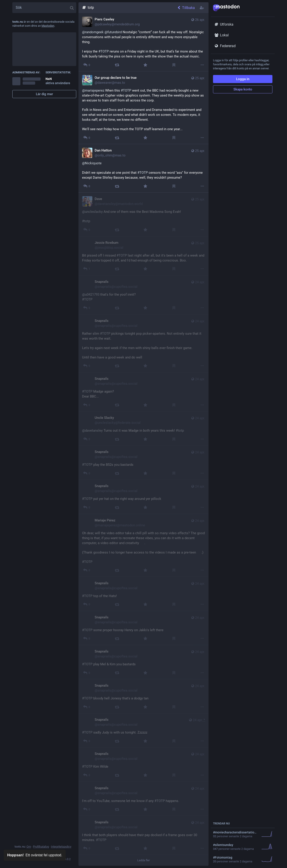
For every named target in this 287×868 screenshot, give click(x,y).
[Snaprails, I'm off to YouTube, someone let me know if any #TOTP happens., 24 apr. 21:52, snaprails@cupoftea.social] (143, 799)
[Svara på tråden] (87, 65)
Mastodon (48, 26)
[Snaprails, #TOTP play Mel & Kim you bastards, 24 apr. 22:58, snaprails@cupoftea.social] (143, 662)
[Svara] (87, 269)
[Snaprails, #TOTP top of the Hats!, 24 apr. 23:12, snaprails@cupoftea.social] (143, 594)
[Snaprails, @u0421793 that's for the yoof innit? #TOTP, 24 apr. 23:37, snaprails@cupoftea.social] (143, 295)
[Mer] (202, 65)
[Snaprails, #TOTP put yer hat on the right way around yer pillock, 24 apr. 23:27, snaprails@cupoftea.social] (143, 497)
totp (88, 8)
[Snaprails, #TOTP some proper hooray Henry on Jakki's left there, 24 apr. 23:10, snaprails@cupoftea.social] (143, 628)
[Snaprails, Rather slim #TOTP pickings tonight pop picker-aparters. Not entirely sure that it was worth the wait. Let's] (143, 343)
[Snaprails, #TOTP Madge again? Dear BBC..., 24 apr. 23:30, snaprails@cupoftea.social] (143, 392)
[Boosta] (117, 65)
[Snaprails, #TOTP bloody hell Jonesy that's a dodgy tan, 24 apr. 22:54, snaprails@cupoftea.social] (143, 696)
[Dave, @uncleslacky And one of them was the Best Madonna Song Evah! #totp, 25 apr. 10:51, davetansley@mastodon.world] (143, 214)
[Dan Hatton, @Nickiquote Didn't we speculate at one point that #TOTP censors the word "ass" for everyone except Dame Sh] (143, 168)
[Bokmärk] (174, 65)
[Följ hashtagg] (202, 8)
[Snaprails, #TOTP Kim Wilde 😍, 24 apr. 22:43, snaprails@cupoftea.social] (143, 765)
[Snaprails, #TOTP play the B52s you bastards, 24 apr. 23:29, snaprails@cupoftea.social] (143, 463)
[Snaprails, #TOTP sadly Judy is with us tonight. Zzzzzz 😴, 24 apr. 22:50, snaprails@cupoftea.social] (143, 730)
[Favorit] (145, 65)
